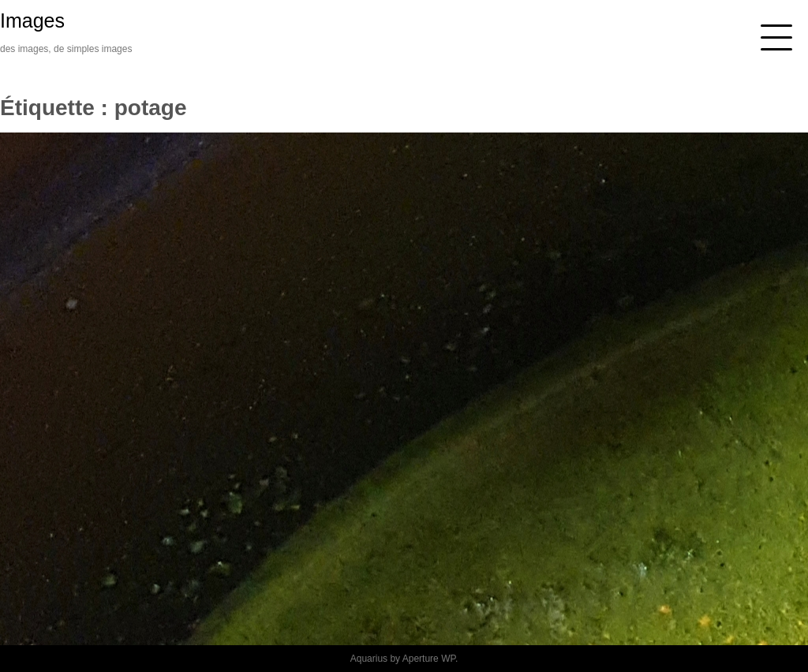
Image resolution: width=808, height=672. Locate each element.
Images (32, 21)
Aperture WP (429, 659)
